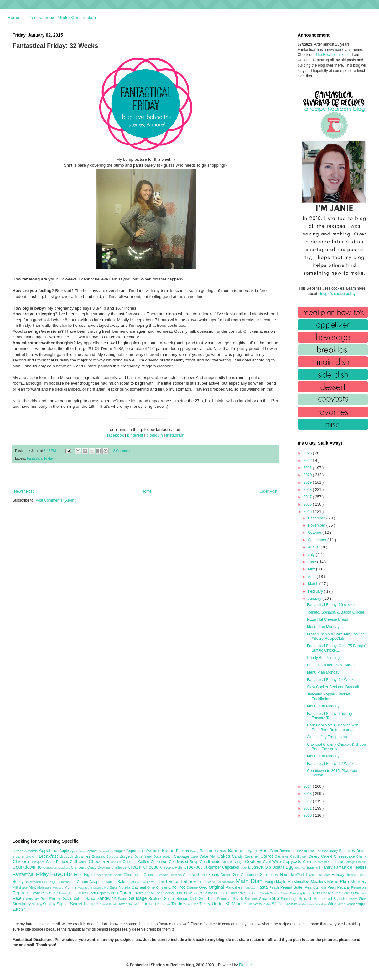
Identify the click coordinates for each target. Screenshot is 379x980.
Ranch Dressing (292, 893)
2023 (308, 453)
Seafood (156, 899)
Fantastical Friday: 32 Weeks (331, 764)
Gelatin (118, 875)
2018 (308, 490)
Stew (363, 899)
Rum (45, 899)
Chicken (22, 861)
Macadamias (226, 882)
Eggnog (301, 868)
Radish (265, 893)
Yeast (351, 904)
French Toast (104, 875)
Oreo (204, 887)
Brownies (83, 856)
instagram (175, 435)
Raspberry (312, 893)
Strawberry (22, 904)
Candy (238, 856)
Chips (84, 862)
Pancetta (250, 888)
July (312, 555)
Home (13, 18)
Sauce (123, 899)
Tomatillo (135, 904)
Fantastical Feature (350, 867)
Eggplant (314, 867)
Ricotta (29, 899)
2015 (308, 512)
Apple (65, 851)
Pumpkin (222, 893)
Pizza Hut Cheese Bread (327, 619)
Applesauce (79, 851)
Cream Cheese (144, 867)
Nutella (125, 887)
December (317, 518)
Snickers (252, 899)
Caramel (252, 856)
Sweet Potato (109, 904)
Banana (183, 851)
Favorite (62, 874)
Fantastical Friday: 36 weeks (331, 605)
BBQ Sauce (218, 851)
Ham (285, 875)
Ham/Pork (298, 875)
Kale (122, 882)
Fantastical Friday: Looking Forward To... (329, 716)
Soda (264, 899)
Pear (324, 888)
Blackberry (331, 851)
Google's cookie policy (337, 294)
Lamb (151, 882)
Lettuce (189, 881)
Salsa (91, 899)
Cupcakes (231, 867)
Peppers (22, 893)
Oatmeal (139, 887)
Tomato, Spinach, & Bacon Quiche (336, 612)
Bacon (169, 851)
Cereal (327, 856)
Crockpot (194, 867)
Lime (202, 882)
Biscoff (303, 851)
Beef (265, 851)
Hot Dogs (50, 882)
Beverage (288, 851)
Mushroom (85, 888)
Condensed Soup (184, 862)
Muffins (71, 887)
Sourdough (290, 899)
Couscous (51, 868)
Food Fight (84, 875)
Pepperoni (359, 887)
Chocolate (100, 861)
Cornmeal (336, 862)
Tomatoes (164, 904)
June (312, 562)
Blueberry (348, 851)
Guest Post (270, 875)
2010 (308, 816)
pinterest (135, 435)
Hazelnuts (314, 875)
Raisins (275, 893)
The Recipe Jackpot (332, 55)
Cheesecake (345, 856)
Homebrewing (356, 875)
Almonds (32, 851)
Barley (195, 851)
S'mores (56, 899)
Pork (115, 893)
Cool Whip (273, 862)
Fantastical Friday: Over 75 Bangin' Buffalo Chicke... (336, 648)
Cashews (282, 856)
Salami (80, 899)
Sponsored (324, 899)
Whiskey (322, 904)
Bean (234, 851)
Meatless (319, 882)
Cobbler (117, 862)
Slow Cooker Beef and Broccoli (333, 687)
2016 (308, 504)
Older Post (268, 491)
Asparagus (136, 851)
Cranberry (79, 867)
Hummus (64, 882)
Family (328, 867)
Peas (332, 887)
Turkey (205, 904)
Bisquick (315, 851)
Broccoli (67, 856)
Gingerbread (134, 875)
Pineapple (78, 893)
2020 (308, 475)
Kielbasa (133, 882)
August (314, 547)
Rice (18, 898)
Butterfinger (144, 856)
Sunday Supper (56, 904)
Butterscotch (164, 856)
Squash (340, 899)
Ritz (37, 899)
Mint (33, 887)
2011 (308, 808)
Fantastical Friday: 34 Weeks (331, 680)
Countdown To (28, 867)
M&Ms (212, 882)
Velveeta (256, 904)
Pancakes (234, 887)
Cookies (254, 861)
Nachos (99, 888)
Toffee (123, 904)
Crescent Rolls (172, 867)
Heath (327, 875)
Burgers (127, 856)
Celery (315, 856)
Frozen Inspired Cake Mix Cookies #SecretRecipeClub (336, 636)
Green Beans (208, 875)
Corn (308, 862)
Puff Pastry (205, 893)
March (314, 584)
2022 (308, 461)
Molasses (45, 887)
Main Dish (250, 881)
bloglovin (154, 435)
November (317, 525)
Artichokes (106, 851)
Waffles (279, 904)
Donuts (279, 867)
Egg (291, 867)
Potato (127, 893)
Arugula (120, 851)
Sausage (139, 898)
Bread (361, 851)
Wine (332, 904)
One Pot (177, 887)
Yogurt (361, 904)
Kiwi (144, 882)
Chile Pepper (58, 862)
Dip (269, 867)
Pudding (168, 893)
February (316, 591)
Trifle (187, 904)
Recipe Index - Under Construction (62, 18)
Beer (275, 851)
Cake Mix (208, 856)
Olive (152, 887)
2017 (308, 497)
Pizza (92, 893)
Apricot (93, 851)
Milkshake (21, 887)
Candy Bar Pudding (323, 658)
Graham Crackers (170, 875)
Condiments (211, 862)
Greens (227, 875)
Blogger (245, 965)
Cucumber (213, 867)
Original (217, 887)
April (312, 577)
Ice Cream (80, 882)
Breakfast (49, 856)
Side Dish (208, 899)
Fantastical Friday (40, 458)
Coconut (130, 862)
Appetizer (49, 851)
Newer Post (24, 491)
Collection (160, 862)
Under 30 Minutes (230, 904)
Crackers (65, 868)
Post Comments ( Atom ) (56, 500)
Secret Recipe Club (182, 899)
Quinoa (253, 893)
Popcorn (104, 893)
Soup (275, 898)
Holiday (339, 875)
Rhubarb (361, 893)
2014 (308, 786)
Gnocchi (151, 875)
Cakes (225, 856)
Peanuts (312, 887)
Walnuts (292, 904)
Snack (239, 899)
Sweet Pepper (85, 904)
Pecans (344, 887)
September (318, 540)
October (315, 533)
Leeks (161, 882)
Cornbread (320, 862)
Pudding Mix (185, 893)
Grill (237, 875)
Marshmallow (299, 882)
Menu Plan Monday (323, 627)
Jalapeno (98, 882)
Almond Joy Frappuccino (328, 737)
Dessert (257, 867)
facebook (116, 435)
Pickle (47, 893)
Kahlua (112, 882)
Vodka (267, 904)
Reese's (328, 893)
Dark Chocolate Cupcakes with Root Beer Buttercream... (333, 727)
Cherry (361, 856)
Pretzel (140, 893)
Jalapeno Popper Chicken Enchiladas (328, 696)
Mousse (58, 888)
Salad (68, 899)
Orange (193, 887)
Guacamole (250, 875)
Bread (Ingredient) (26, 857)
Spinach (306, 899)
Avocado (154, 851)
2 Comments (123, 451)
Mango (270, 882)
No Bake (112, 887)
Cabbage (182, 856)
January (315, 599)
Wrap (342, 904)
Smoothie (225, 899)
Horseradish (33, 882)
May (312, 569)
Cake (195, 857)
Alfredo (18, 851)
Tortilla (177, 904)
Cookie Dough (233, 862)
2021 (308, 468)
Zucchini (20, 909)
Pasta (263, 887)
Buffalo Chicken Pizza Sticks (331, 665)
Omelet (162, 887)
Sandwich (107, 898)
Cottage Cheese (355, 862)
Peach (275, 887)
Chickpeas (38, 862)
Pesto (36, 893)
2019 (308, 482)
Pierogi (64, 893)
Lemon (173, 881)
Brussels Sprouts (106, 856)
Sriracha (353, 899)
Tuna (195, 904)
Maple (282, 882)
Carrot (267, 856)
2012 (308, 801)
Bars (204, 851)
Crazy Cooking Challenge (108, 867)
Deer (244, 868)
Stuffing (37, 904)
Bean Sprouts (250, 851)
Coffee (144, 862)
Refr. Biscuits (345, 893)
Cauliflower (299, 856)
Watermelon (307, 904)
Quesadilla (238, 893)
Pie (56, 893)
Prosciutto (153, 893)
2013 (308, 794)
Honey (19, 882)
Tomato (149, 904)
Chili (74, 862)
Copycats (293, 861)
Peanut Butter (293, 887)
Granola (190, 875)
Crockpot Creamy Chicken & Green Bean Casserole (336, 747)
